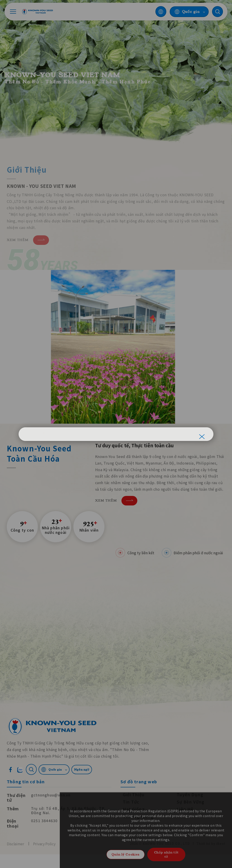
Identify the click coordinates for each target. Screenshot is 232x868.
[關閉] (202, 437)
